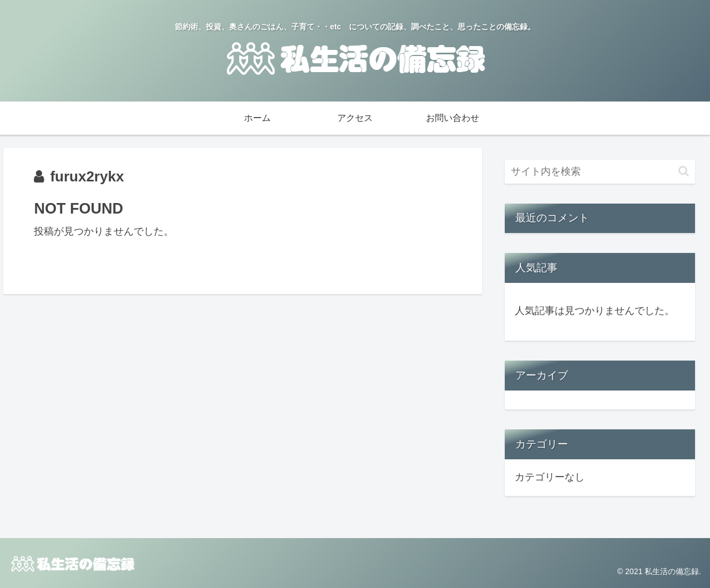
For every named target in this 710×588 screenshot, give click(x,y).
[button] (684, 171)
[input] (600, 172)
